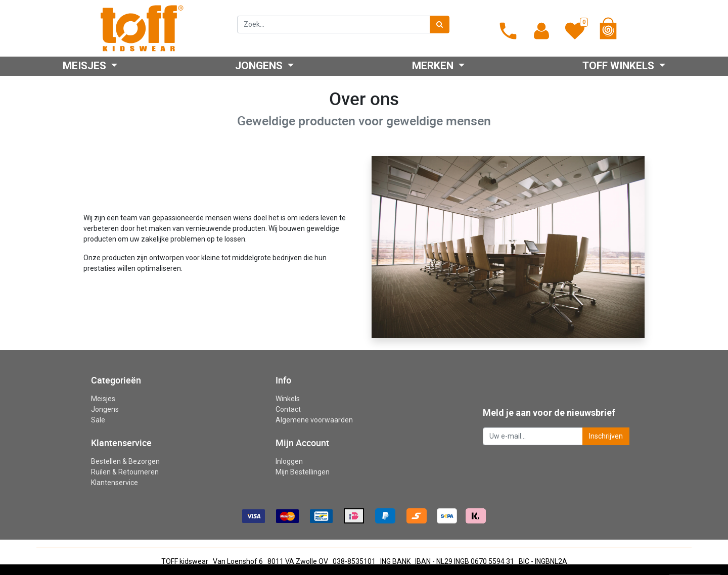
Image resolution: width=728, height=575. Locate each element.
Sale (98, 420)
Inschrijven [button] (606, 436)
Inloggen (289, 461)
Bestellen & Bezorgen (125, 461)
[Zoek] (440, 25)
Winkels (288, 399)
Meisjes (103, 399)
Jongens (105, 409)
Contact (288, 409)
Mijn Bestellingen (303, 472)
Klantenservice (115, 483)
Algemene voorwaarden (314, 420)
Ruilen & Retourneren (125, 472)
